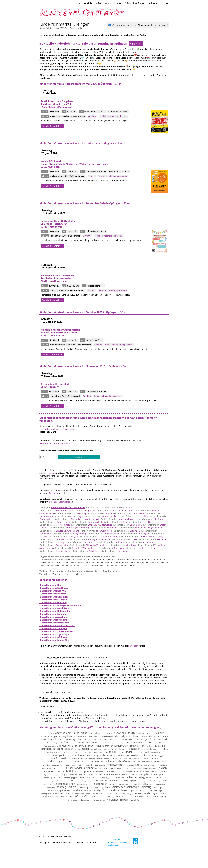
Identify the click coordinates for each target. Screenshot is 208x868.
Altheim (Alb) (64, 536)
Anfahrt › (92, 116)
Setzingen (101, 513)
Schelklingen (69, 516)
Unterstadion (54, 539)
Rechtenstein (140, 548)
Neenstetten (153, 539)
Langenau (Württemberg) (92, 525)
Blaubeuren (53, 510)
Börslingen (111, 548)
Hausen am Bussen (118, 519)
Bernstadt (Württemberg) (100, 536)
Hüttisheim (117, 522)
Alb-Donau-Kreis (74, 28)
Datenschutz (79, 843)
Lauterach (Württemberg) (69, 528)
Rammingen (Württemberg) (91, 539)
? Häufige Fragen (136, 3)
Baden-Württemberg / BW (52, 28)
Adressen (51, 473)
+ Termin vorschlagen (109, 3)
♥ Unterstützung (159, 3)
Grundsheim (54, 545)
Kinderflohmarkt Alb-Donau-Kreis (68, 507)
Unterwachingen (103, 534)
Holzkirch (145, 522)
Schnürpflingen (96, 531)
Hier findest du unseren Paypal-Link (57, 429)
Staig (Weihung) (71, 513)
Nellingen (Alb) (55, 525)
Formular (54, 493)
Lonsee (126, 539)
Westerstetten (130, 513)
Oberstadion (128, 525)
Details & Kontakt (51, 126)
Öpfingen (114, 551)
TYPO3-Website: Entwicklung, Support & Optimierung (118, 842)
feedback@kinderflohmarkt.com (55, 443)
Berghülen (82, 510)
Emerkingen (135, 534)
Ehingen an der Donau (115, 510)
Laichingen (150, 519)
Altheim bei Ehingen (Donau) (140, 528)
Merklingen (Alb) (70, 534)
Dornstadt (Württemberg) (143, 536)
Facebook (55, 843)
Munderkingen (55, 522)
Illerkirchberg (134, 516)
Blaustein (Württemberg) (59, 531)
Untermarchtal (87, 522)
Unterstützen (92, 843)
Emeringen (53, 542)
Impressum (66, 843)
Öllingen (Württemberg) (89, 545)
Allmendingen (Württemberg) (77, 519)
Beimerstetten (141, 542)
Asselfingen (86, 551)
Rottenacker (82, 542)
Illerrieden (104, 528)
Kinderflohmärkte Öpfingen (64, 24)
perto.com (133, 646)
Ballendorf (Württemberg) (76, 548)
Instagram (45, 843)
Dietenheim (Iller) (101, 516)
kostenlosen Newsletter (59, 502)
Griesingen (123, 545)
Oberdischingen (55, 551)
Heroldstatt (111, 542)
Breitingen (127, 531)
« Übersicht (86, 3)
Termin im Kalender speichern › (113, 116)
